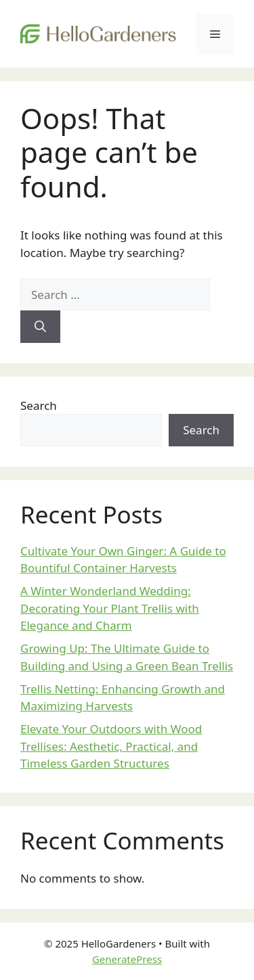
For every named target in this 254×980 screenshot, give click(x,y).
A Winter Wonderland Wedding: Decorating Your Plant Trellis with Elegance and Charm (110, 608)
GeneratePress (127, 959)
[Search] (40, 327)
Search (39, 405)
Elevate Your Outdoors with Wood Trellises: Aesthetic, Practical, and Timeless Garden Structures (111, 746)
